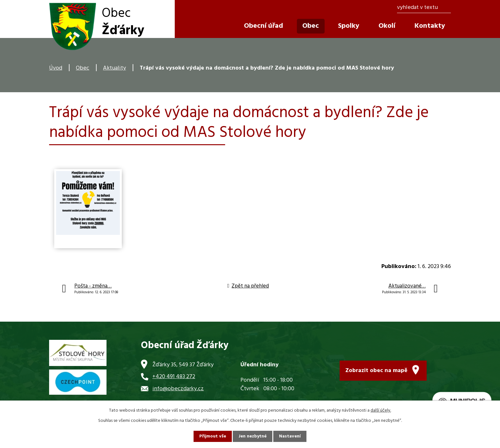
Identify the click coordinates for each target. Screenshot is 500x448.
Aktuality (114, 68)
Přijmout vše (213, 436)
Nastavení (290, 436)
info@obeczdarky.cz (178, 389)
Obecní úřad (264, 26)
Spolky (349, 26)
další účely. (381, 411)
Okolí (387, 26)
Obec (83, 68)
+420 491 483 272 (174, 377)
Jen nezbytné (253, 436)
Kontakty (430, 26)
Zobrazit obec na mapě (376, 371)
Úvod (56, 68)
